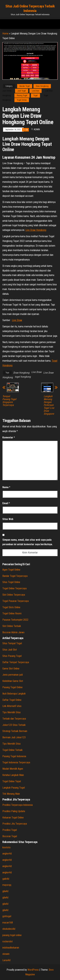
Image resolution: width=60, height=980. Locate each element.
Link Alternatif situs (12, 706)
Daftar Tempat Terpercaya (16, 662)
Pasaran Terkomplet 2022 (15, 620)
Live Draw (36, 91)
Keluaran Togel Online (13, 818)
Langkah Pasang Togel (14, 788)
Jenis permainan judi (13, 675)
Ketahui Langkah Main (13, 775)
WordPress (33, 970)
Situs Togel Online (11, 582)
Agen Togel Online (11, 570)
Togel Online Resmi (12, 613)
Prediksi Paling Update (14, 811)
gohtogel (7, 916)
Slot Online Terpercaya (14, 595)
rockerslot (8, 941)
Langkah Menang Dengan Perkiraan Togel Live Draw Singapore (49, 405)
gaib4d (6, 879)
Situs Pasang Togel (12, 656)
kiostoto (6, 847)
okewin (6, 954)
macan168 (8, 923)
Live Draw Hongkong (36, 230)
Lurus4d (6, 960)
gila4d (5, 891)
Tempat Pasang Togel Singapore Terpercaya (9, 401)
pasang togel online (12, 935)
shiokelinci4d (9, 929)
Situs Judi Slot (10, 650)
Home (5, 34)
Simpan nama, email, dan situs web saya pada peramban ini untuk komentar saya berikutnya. (28, 542)
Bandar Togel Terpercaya (15, 576)
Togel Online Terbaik (12, 750)
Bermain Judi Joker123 (14, 737)
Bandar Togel (25, 86)
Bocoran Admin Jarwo (13, 632)
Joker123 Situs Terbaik (14, 725)
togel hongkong (23, 377)
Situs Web (8, 519)
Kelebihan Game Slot (13, 681)
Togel (35, 95)
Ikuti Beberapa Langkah (14, 694)
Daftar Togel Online (12, 700)
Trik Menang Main (11, 794)
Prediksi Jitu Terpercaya (15, 824)
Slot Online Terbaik (12, 626)
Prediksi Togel (10, 830)
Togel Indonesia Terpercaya (16, 762)
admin (37, 129)
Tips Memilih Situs (12, 712)
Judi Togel (22, 91)
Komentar (9, 437)
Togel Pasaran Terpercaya (16, 601)
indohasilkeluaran (11, 948)
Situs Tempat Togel (12, 643)
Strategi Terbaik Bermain (15, 731)
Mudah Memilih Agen (13, 769)
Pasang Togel (22, 95)
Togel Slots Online (11, 607)
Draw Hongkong (42, 86)
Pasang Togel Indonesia (14, 756)
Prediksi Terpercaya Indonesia (18, 805)
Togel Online (22, 100)
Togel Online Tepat (12, 781)
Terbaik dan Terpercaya (14, 719)
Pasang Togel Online (12, 687)
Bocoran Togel (10, 836)
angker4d (7, 854)
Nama (6, 487)
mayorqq (7, 885)
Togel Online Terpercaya (14, 588)
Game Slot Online (11, 669)
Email (6, 503)
